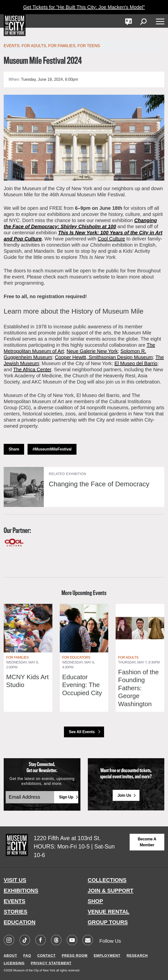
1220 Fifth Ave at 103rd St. (67, 838)
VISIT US (15, 880)
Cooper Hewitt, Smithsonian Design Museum (104, 357)
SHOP (95, 901)
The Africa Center (32, 370)
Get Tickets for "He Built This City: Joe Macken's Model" (84, 7)
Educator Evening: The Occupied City (82, 685)
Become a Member (147, 842)
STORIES (15, 912)
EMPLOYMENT (107, 955)
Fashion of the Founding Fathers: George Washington (138, 688)
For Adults (128, 657)
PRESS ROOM (75, 955)
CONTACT (46, 955)
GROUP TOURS (108, 922)
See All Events (82, 732)
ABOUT (10, 955)
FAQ (27, 955)
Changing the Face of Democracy (100, 484)
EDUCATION (20, 922)
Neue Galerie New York (92, 351)
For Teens (89, 46)
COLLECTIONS (107, 880)
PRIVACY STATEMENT (51, 963)
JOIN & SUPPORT (111, 891)
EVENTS (15, 901)
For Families (62, 46)
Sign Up (66, 797)
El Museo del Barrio (136, 363)
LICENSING (14, 963)
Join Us (124, 795)
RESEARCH (137, 955)
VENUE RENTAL (109, 912)
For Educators (76, 657)
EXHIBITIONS (21, 891)
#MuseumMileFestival (52, 449)
